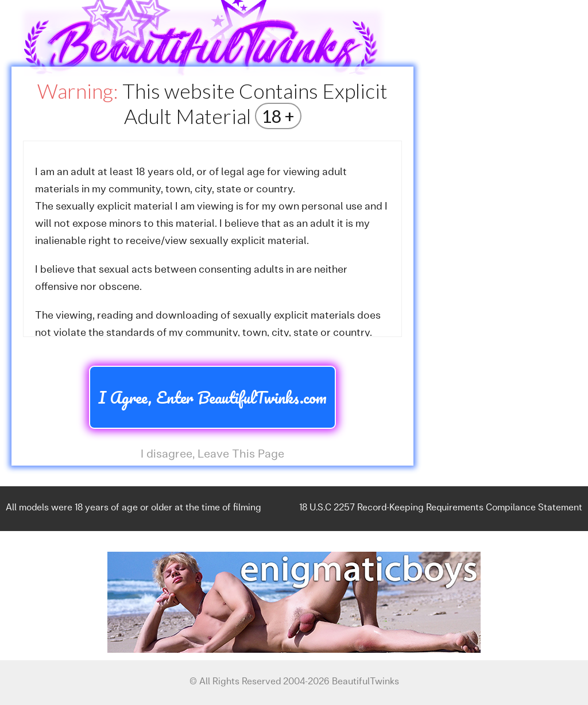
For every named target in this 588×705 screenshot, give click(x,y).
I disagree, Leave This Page (212, 455)
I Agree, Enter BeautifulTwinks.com (212, 397)
